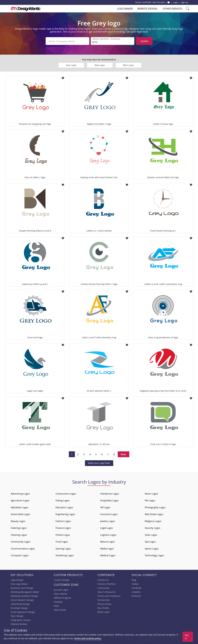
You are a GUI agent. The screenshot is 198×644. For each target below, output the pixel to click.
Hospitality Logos (109, 500)
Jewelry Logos (108, 520)
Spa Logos (150, 541)
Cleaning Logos (19, 534)
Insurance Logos (109, 514)
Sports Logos (152, 548)
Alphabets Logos (20, 507)
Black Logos (128, 64)
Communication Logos (23, 548)
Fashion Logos (63, 520)
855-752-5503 (159, 2)
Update (144, 41)
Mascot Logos (108, 541)
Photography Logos (155, 507)
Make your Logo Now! (99, 462)
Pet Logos (150, 500)
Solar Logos (151, 534)
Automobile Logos (20, 514)
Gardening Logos (65, 555)
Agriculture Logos (20, 500)
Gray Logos (71, 64)
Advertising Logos (20, 493)
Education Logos (64, 507)
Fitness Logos (63, 534)
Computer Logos (20, 555)
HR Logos (105, 507)
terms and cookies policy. (88, 638)
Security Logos (153, 527)
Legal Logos (107, 527)
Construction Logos (66, 493)
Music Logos (151, 493)
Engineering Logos (65, 514)
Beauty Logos (18, 520)
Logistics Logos (108, 534)
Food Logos (62, 541)
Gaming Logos (63, 548)
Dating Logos (62, 500)
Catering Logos (19, 527)
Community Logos (21, 541)
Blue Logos (100, 64)
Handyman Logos (110, 493)
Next (124, 454)
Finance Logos (63, 527)
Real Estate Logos (154, 514)
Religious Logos (153, 520)
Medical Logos (108, 555)
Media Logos (107, 548)
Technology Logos (154, 555)
